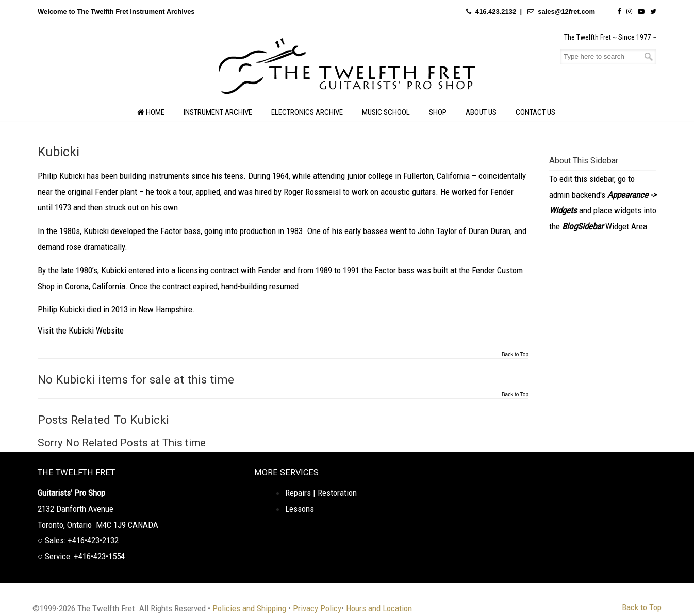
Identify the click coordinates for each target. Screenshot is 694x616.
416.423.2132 (496, 12)
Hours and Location (379, 608)
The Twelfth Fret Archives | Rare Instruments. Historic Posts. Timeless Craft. (347, 69)
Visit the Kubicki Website (81, 330)
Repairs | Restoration (321, 493)
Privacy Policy (317, 608)
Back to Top (515, 355)
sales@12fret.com (566, 12)
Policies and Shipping (249, 608)
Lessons (300, 509)
